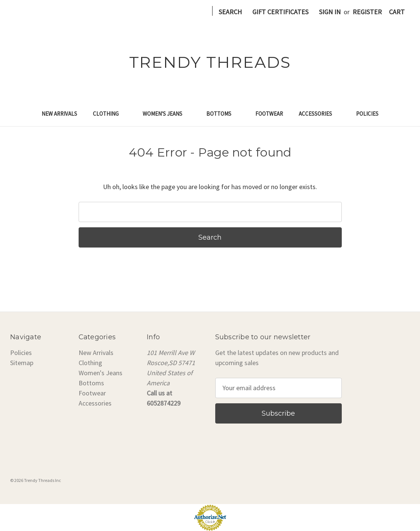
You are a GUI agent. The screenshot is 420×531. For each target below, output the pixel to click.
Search (230, 12)
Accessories (319, 114)
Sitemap (22, 363)
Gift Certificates (280, 12)
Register (367, 12)
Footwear (269, 114)
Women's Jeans (167, 114)
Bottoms (223, 114)
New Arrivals (59, 114)
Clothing (110, 114)
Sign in (330, 12)
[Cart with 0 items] (397, 12)
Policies (367, 114)
